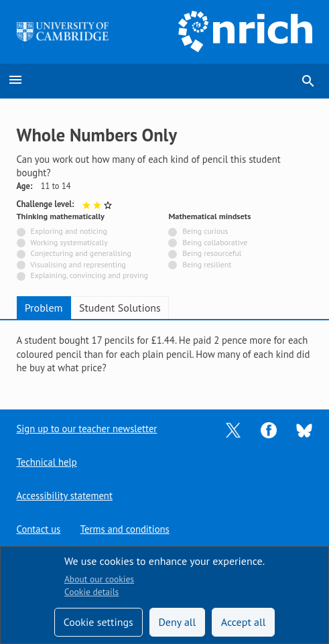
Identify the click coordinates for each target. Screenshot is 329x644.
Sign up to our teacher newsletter (87, 429)
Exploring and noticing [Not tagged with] (68, 231)
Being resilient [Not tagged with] (207, 264)
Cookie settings (98, 622)
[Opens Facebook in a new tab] (269, 429)
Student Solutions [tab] (120, 308)
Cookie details (91, 592)
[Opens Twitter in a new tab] (233, 429)
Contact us (39, 529)
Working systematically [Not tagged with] (69, 242)
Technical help (47, 462)
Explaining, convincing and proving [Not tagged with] (89, 275)
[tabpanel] (165, 355)
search (308, 81)
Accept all (244, 622)
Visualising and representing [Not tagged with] (78, 264)
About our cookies (99, 579)
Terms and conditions (125, 529)
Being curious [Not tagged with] (205, 231)
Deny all (177, 622)
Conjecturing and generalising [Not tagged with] (80, 253)
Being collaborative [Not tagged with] (215, 242)
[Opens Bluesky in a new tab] (304, 429)
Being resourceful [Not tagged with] (212, 253)
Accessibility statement (65, 496)
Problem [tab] (44, 308)
